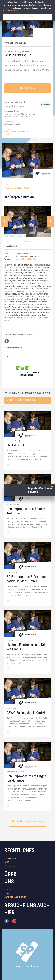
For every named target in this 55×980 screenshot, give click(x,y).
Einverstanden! (28, 17)
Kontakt (9, 890)
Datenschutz (11, 866)
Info (6, 185)
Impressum (10, 859)
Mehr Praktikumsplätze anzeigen (27, 822)
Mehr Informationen (11, 11)
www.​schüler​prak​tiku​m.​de (14, 106)
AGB (7, 862)
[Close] (52, 487)
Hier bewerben (28, 88)
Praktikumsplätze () (17, 188)
